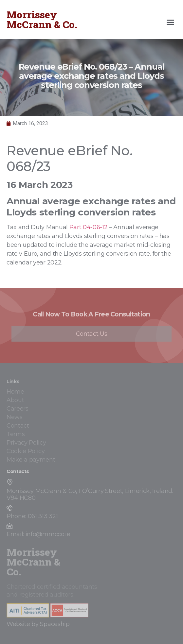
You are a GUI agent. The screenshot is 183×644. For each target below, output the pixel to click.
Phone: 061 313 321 (32, 516)
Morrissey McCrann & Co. (42, 19)
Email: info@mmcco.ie (38, 534)
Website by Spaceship (38, 624)
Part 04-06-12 (89, 227)
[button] (171, 22)
